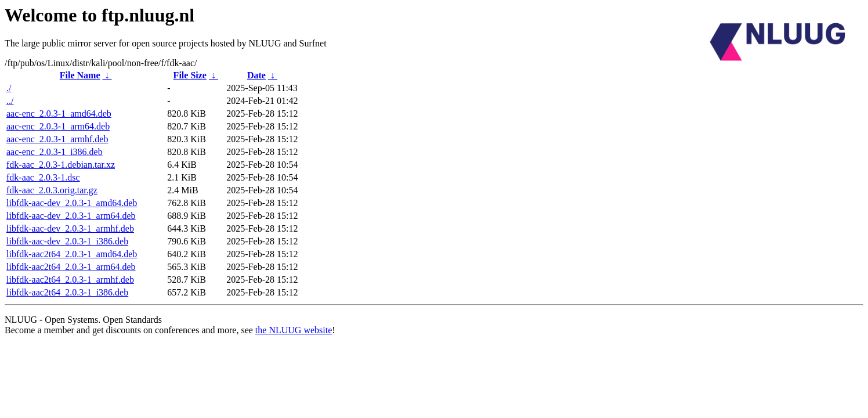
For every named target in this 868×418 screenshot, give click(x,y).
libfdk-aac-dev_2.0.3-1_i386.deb (67, 241)
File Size (190, 75)
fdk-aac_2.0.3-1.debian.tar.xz (61, 165)
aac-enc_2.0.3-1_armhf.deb (57, 139)
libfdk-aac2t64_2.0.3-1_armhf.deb (70, 280)
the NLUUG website (294, 330)
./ (9, 88)
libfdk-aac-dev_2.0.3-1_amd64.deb (72, 203)
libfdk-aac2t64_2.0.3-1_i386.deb (67, 292)
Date (256, 75)
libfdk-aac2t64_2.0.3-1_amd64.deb (72, 254)
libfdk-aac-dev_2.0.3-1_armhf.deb (70, 228)
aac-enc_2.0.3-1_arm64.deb (58, 126)
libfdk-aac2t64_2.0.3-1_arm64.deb (71, 267)
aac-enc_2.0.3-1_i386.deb (55, 152)
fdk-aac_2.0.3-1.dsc (43, 177)
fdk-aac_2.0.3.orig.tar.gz (52, 190)
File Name (80, 75)
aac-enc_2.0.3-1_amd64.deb (59, 113)
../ (10, 101)
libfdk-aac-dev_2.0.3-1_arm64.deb (71, 216)
